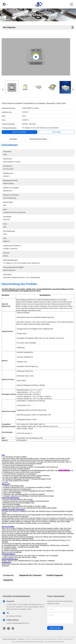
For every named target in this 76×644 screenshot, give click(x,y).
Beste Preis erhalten (20, 132)
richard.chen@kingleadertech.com (18, 623)
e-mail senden (55, 628)
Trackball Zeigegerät (54, 575)
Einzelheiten (13, 139)
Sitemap (21, 639)
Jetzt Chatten (56, 132)
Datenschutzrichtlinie (10, 639)
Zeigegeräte (8, 580)
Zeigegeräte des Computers (30, 575)
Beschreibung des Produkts (38, 139)
